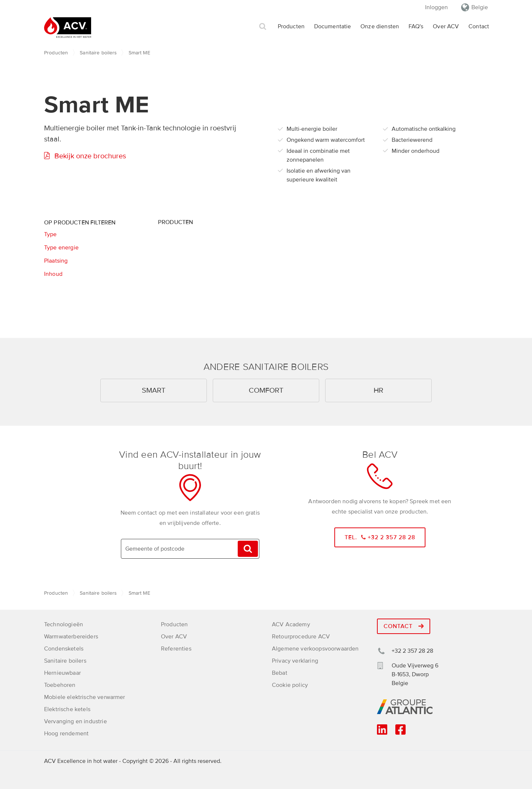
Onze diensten (380, 26)
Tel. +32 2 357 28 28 (380, 537)
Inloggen (436, 7)
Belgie (480, 7)
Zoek (263, 27)
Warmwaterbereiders (71, 637)
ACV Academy (291, 624)
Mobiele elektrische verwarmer (85, 697)
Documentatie (333, 26)
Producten (291, 26)
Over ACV (446, 26)
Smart (154, 390)
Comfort (266, 390)
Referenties (176, 649)
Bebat (280, 673)
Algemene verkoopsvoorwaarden (315, 649)
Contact (479, 26)
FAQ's (416, 26)
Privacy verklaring (295, 661)
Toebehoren (60, 685)
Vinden (248, 549)
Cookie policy (290, 685)
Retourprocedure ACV (301, 637)
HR (378, 390)
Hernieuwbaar (62, 673)
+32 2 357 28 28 (412, 651)
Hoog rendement (66, 734)
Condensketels (64, 649)
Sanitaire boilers (98, 53)
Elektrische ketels (67, 709)
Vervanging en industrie (76, 721)
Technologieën (64, 624)
